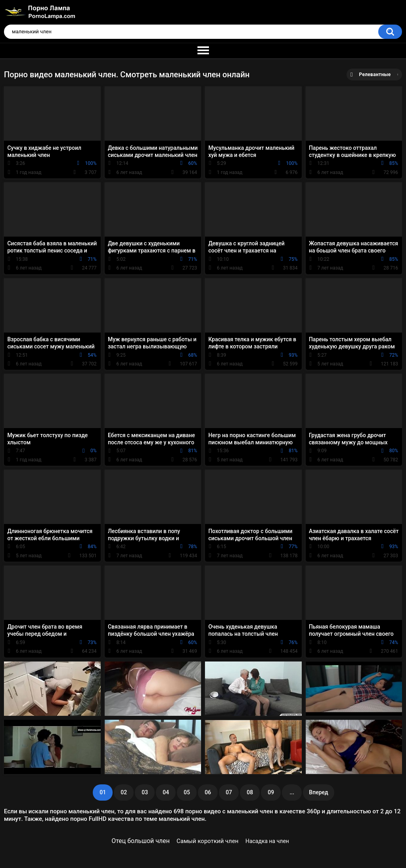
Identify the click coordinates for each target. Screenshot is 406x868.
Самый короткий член (207, 841)
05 (187, 792)
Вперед (318, 792)
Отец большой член (141, 841)
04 (166, 792)
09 (271, 792)
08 (250, 792)
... (292, 792)
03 (145, 792)
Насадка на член (267, 841)
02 (124, 792)
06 (208, 792)
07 (229, 792)
